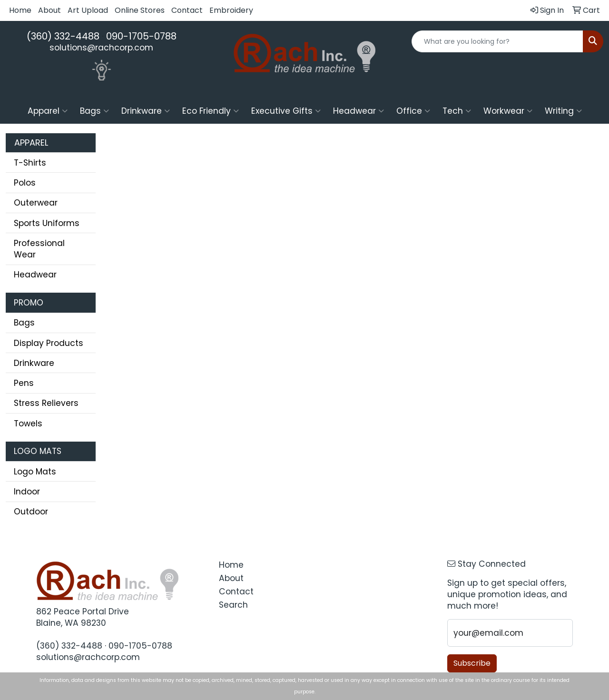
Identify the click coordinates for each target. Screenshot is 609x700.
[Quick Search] (497, 41)
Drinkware (146, 111)
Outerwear (36, 203)
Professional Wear (39, 249)
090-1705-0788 (141, 36)
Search (233, 605)
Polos (25, 183)
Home (20, 10)
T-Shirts (30, 163)
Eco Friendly (211, 111)
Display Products (49, 343)
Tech (457, 111)
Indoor (27, 492)
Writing (563, 111)
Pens (24, 383)
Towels (28, 424)
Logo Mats (35, 472)
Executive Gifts (286, 111)
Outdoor (31, 512)
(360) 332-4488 (63, 36)
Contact (187, 10)
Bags (94, 111)
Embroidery (231, 10)
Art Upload (88, 10)
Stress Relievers (46, 403)
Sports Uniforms (47, 223)
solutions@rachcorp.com (101, 48)
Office (413, 111)
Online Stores (140, 10)
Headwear (359, 111)
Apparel (48, 111)
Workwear (508, 111)
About (49, 10)
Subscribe (472, 663)
